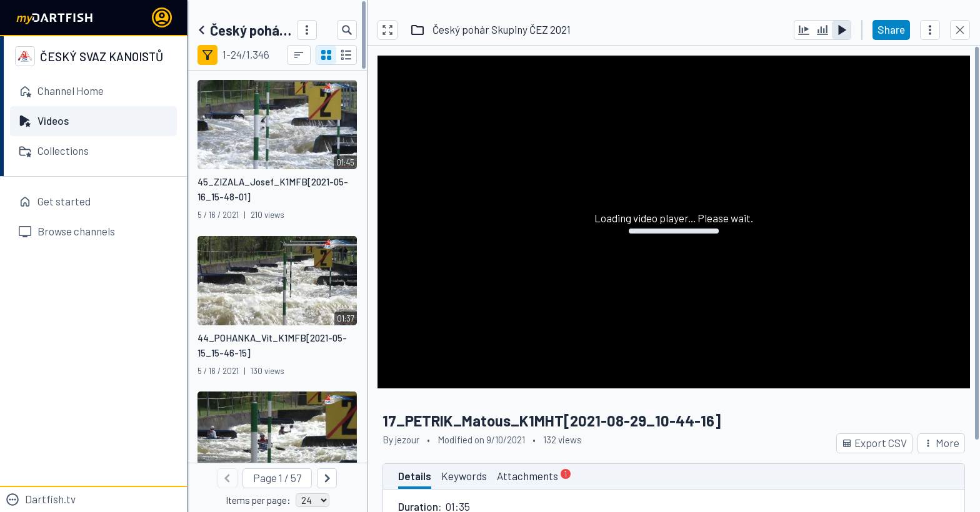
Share (891, 29)
